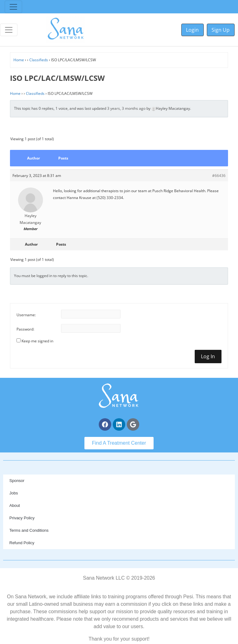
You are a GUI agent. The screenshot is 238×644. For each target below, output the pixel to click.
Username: (26, 315)
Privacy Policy (22, 518)
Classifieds (39, 60)
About (15, 505)
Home (19, 60)
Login (192, 30)
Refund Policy (22, 543)
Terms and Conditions (29, 530)
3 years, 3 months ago (126, 108)
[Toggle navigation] (13, 7)
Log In (208, 356)
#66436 (219, 176)
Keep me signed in (37, 341)
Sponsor (17, 481)
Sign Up (221, 30)
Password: (25, 329)
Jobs (14, 493)
